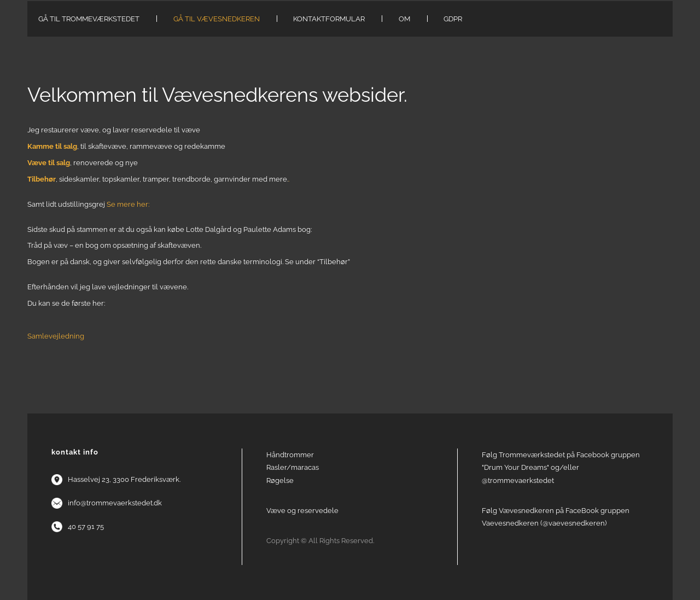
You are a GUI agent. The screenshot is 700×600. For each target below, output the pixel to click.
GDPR (453, 19)
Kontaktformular (329, 19)
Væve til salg (49, 163)
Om (404, 19)
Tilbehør (42, 179)
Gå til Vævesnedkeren (217, 19)
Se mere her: (128, 204)
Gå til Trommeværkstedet (89, 19)
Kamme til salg (52, 146)
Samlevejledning (56, 336)
